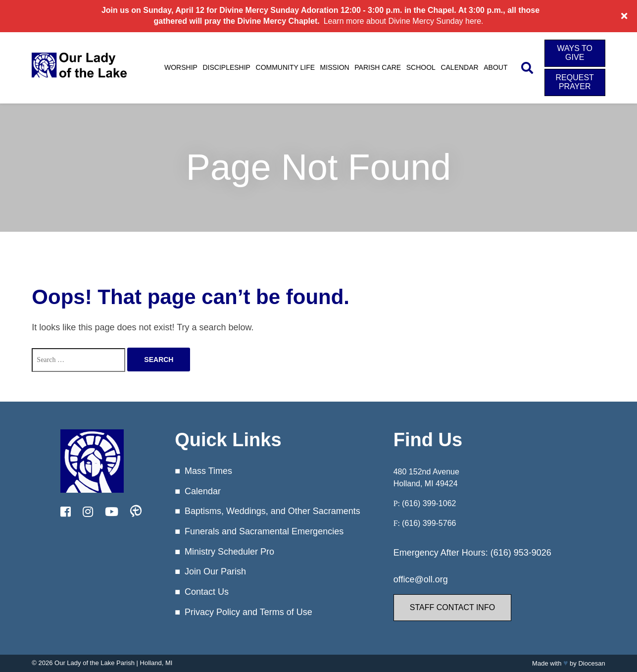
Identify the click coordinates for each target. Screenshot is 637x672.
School (421, 67)
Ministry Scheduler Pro (229, 552)
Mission (335, 67)
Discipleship (226, 67)
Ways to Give (575, 53)
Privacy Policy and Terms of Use (248, 612)
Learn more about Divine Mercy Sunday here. (404, 21)
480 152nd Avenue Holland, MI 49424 (426, 478)
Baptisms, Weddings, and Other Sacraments (272, 511)
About (495, 67)
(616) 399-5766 (429, 523)
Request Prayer (575, 82)
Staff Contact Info (452, 607)
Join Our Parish (215, 571)
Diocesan (591, 663)
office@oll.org (421, 579)
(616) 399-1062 (429, 503)
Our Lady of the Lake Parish (95, 663)
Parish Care (378, 67)
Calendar (459, 67)
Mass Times (208, 471)
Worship (181, 67)
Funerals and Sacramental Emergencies (264, 531)
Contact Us (207, 592)
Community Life (286, 67)
